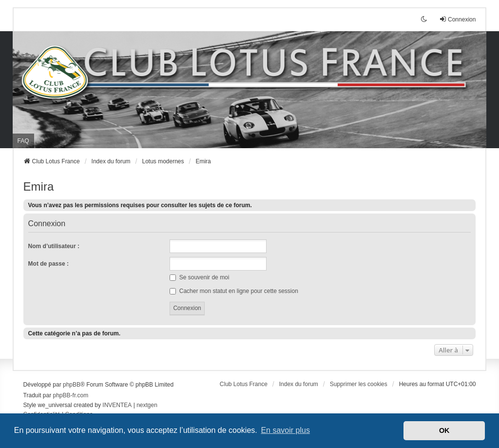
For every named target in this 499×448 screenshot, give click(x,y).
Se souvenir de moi (199, 277)
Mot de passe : (48, 264)
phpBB (72, 385)
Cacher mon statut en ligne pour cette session (234, 291)
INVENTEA (117, 405)
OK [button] (444, 430)
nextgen (147, 405)
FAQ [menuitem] (23, 141)
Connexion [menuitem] (457, 19)
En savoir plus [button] (285, 430)
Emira (39, 186)
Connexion (47, 224)
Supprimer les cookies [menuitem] (359, 384)
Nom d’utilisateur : (54, 246)
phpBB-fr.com (71, 395)
